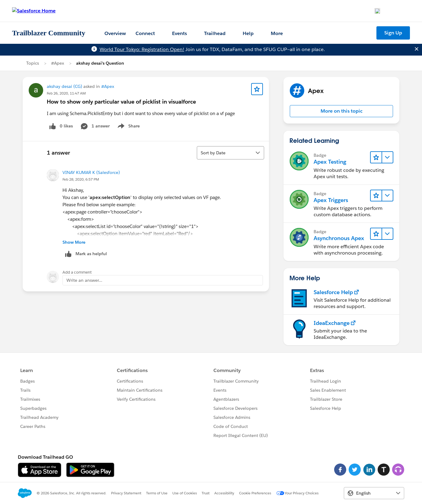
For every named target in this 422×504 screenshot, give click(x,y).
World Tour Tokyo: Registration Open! (142, 49)
